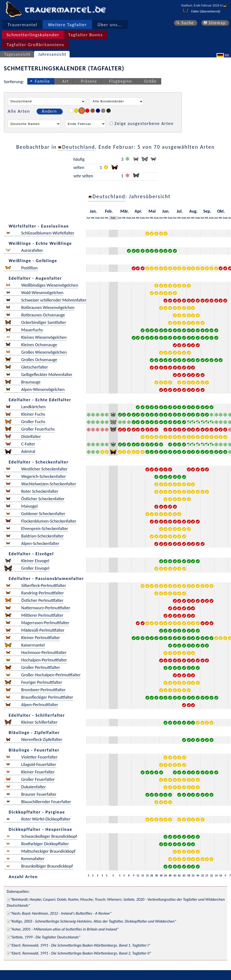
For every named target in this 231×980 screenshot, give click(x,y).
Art (65, 81)
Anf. (89, 218)
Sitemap (217, 23)
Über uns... (110, 25)
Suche (188, 23)
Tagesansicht (18, 54)
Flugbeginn (120, 81)
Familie (42, 81)
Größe (150, 81)
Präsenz (89, 81)
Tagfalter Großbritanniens (35, 45)
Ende (98, 218)
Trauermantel (22, 25)
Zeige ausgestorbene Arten (144, 123)
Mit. (93, 218)
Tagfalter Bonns (86, 35)
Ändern (49, 111)
